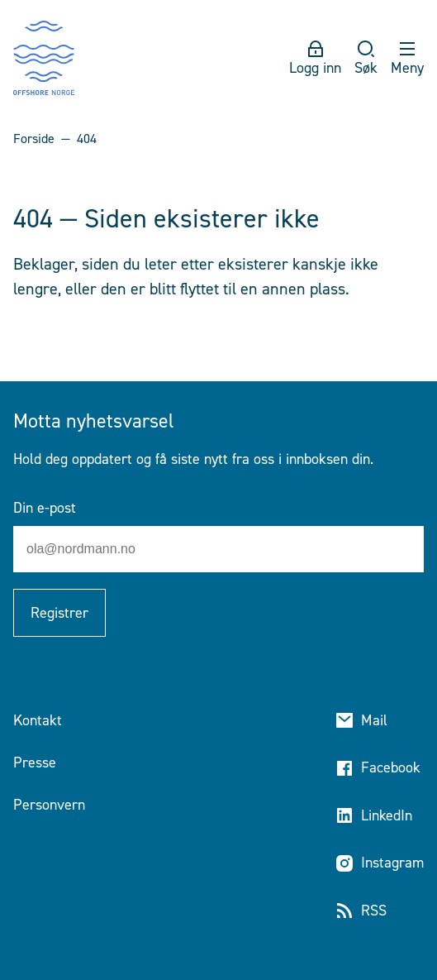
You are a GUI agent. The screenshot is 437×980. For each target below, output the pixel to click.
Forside (34, 139)
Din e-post (45, 508)
